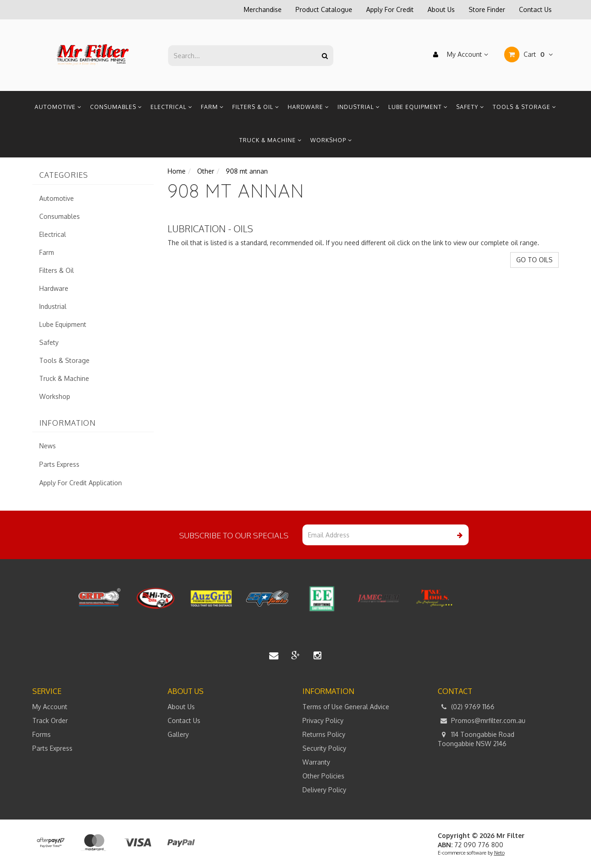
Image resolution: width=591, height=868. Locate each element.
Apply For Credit (390, 9)
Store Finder (487, 9)
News (48, 446)
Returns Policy (324, 734)
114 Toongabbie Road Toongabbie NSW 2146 (476, 739)
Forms (42, 734)
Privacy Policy (323, 720)
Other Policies (323, 776)
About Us (441, 9)
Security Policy (324, 748)
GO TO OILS (534, 260)
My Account (458, 54)
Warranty (316, 762)
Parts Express (59, 464)
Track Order (50, 720)
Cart (528, 54)
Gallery (178, 734)
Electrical (172, 107)
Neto (499, 853)
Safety (470, 107)
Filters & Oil (256, 107)
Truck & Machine (271, 140)
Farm (212, 107)
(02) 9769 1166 (466, 707)
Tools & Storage (525, 107)
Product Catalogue (324, 9)
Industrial (359, 107)
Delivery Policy (324, 790)
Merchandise (263, 9)
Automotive (58, 107)
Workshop (331, 140)
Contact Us (535, 9)
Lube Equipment (418, 107)
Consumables (116, 107)
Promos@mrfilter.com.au (482, 721)
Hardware (308, 107)
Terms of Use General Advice (346, 707)
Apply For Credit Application (81, 483)
